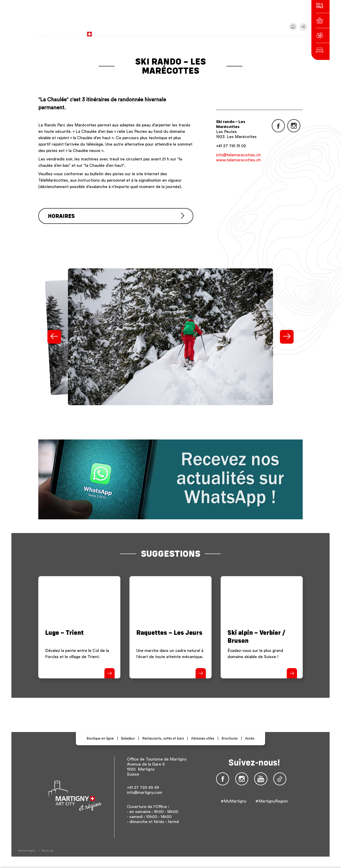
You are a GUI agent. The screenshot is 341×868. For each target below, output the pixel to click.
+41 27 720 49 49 (143, 787)
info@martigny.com (145, 792)
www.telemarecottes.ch (238, 160)
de (237, 32)
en (245, 32)
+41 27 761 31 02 (231, 146)
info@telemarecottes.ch (238, 155)
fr (229, 32)
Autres (258, 32)
